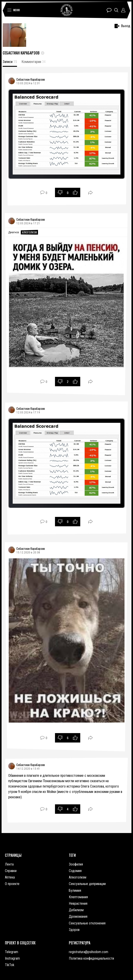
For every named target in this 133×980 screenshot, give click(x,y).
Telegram (12, 952)
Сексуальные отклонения (87, 923)
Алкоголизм (29, 232)
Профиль (123, 10)
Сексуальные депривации (87, 884)
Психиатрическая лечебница (67, 10)
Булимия (75, 890)
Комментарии (34, 62)
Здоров (74, 930)
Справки (11, 871)
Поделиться (91, 193)
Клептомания (78, 897)
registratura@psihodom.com (89, 952)
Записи (10, 62)
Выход (122, 26)
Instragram (12, 958)
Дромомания (78, 916)
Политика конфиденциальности (91, 958)
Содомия (75, 871)
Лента (9, 864)
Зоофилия (76, 864)
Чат (109, 10)
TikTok (10, 965)
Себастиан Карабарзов (31, 79)
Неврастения (78, 903)
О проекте (12, 884)
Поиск (116, 10)
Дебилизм (76, 910)
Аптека (10, 877)
